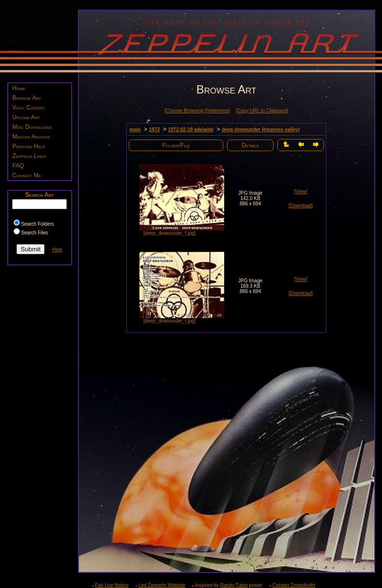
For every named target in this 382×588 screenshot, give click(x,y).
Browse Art (27, 98)
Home (19, 88)
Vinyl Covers (29, 108)
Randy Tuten (234, 585)
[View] (300, 192)
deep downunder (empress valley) (261, 130)
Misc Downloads (32, 127)
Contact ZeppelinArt (294, 585)
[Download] (301, 206)
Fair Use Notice (112, 585)
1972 (154, 130)
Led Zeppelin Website (162, 585)
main (135, 130)
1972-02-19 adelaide (191, 130)
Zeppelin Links (30, 156)
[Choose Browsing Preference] (198, 111)
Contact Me (27, 175)
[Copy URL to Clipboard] (262, 111)
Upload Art (26, 117)
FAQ (18, 166)
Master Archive (31, 137)
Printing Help (29, 146)
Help (57, 250)
